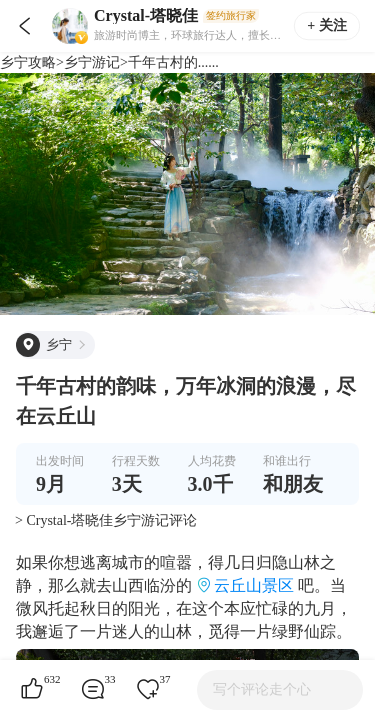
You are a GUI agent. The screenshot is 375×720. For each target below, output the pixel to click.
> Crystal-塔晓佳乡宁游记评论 (106, 520)
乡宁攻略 (28, 62)
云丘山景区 (254, 585)
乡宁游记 (92, 62)
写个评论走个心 (262, 689)
